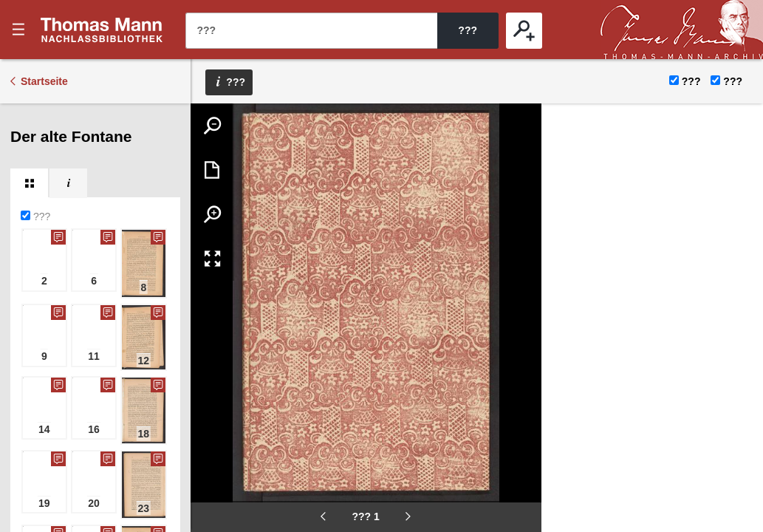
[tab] (29, 183)
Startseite (44, 81)
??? (102, 30)
